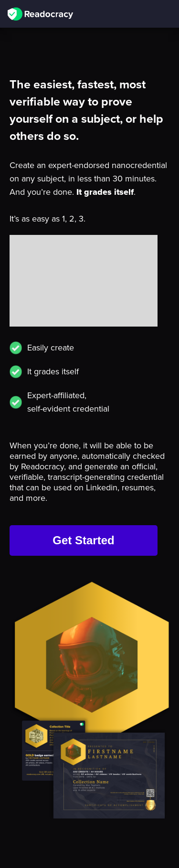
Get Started (83, 540)
